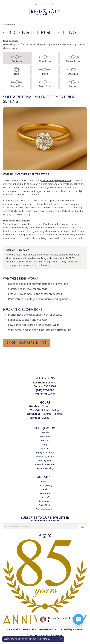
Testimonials (45, 501)
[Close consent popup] (61, 639)
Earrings (45, 433)
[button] (36, 4)
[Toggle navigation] (6, 14)
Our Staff (45, 497)
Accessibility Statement (72, 629)
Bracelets (45, 441)
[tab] (17, 58)
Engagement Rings (45, 452)
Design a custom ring (59, 330)
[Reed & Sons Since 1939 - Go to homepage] (45, 9)
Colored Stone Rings (45, 464)
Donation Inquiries (45, 509)
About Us (45, 481)
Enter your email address (45, 520)
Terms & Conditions (48, 629)
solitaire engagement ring (57, 180)
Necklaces (45, 437)
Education (10, 25)
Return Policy (14, 629)
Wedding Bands (45, 460)
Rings (45, 445)
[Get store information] (45, 394)
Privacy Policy (29, 629)
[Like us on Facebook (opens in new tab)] (40, 536)
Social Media (45, 505)
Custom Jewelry (45, 485)
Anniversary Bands (45, 456)
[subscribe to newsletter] (82, 526)
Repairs (45, 489)
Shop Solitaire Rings (27, 342)
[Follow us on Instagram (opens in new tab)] (44, 536)
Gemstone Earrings (45, 468)
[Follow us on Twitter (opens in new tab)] (49, 536)
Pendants (45, 448)
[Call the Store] (45, 390)
